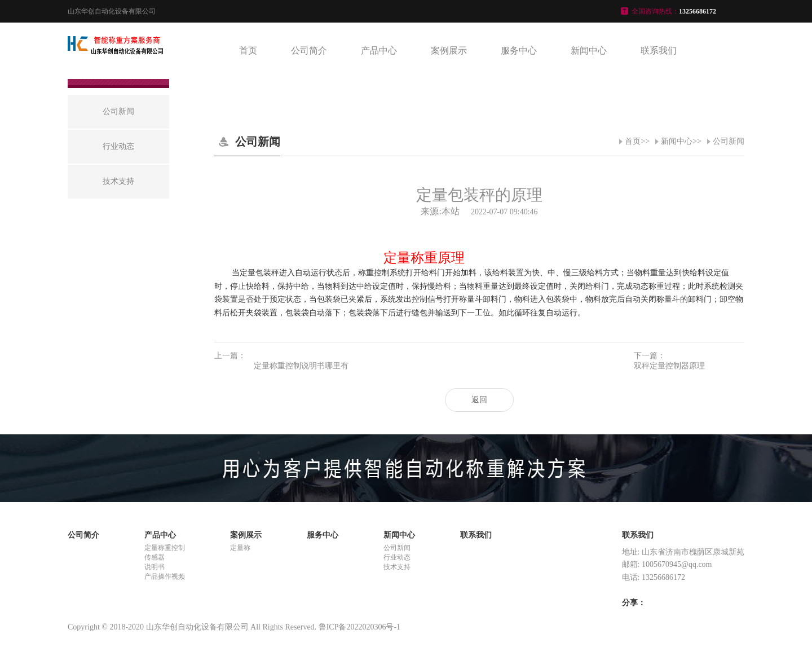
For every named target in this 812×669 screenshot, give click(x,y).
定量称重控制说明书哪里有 (301, 366)
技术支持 (397, 567)
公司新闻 (729, 141)
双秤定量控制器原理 (669, 366)
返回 (479, 400)
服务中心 (519, 50)
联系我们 (659, 50)
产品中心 (379, 50)
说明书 (155, 567)
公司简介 (309, 50)
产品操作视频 (165, 576)
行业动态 (397, 557)
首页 (248, 50)
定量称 (240, 548)
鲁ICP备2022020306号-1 (359, 627)
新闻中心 (589, 50)
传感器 (155, 557)
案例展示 (449, 50)
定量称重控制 (165, 548)
